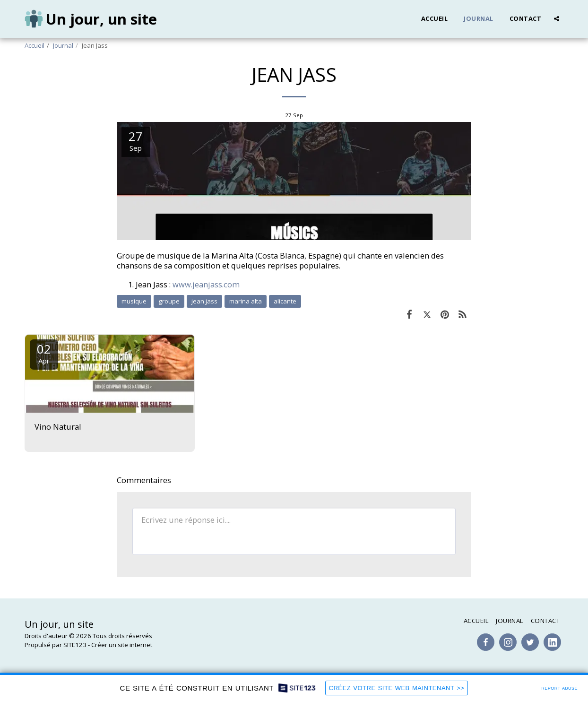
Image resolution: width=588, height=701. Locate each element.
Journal (63, 45)
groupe (169, 301)
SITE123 (75, 645)
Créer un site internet (122, 645)
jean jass (204, 301)
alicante (285, 301)
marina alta (246, 301)
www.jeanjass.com (206, 284)
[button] (557, 19)
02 (44, 353)
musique (134, 301)
